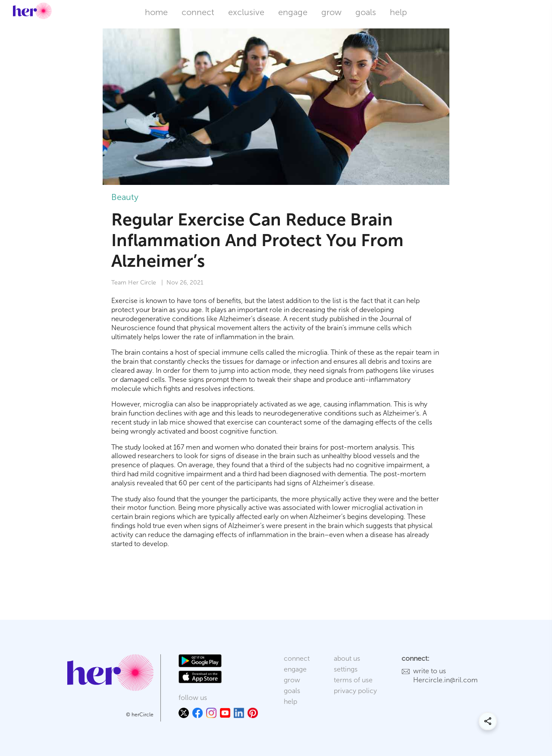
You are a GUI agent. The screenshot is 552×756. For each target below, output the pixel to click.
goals (366, 12)
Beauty (125, 197)
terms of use (353, 680)
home (156, 12)
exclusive (246, 12)
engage (293, 12)
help (398, 12)
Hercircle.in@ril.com (445, 680)
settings (346, 669)
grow (331, 12)
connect (198, 12)
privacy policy (355, 691)
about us (347, 658)
